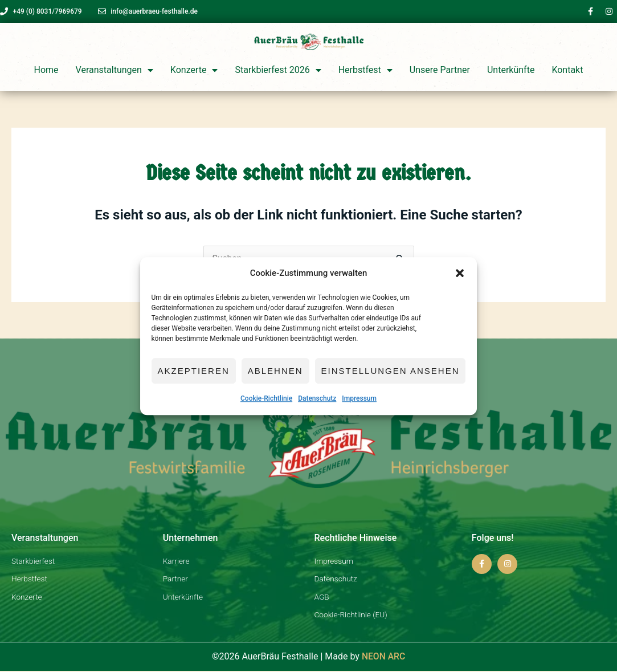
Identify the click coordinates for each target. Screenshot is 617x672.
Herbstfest (365, 70)
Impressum (359, 399)
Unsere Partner (440, 70)
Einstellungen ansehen (391, 371)
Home (46, 70)
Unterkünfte (511, 70)
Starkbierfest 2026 (278, 70)
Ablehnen (275, 371)
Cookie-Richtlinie (266, 399)
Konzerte (194, 70)
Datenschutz (317, 399)
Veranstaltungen (115, 70)
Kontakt (567, 70)
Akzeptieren (194, 371)
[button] (460, 274)
